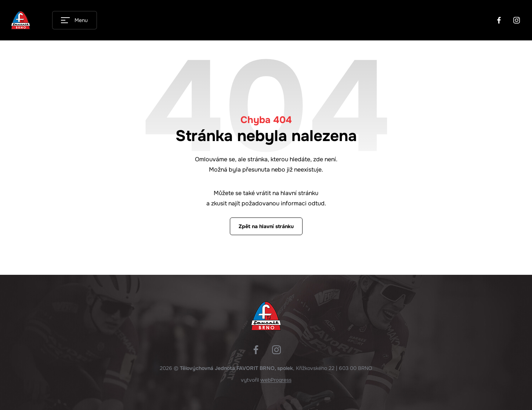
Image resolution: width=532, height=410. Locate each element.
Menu (81, 20)
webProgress (276, 380)
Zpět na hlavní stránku (266, 226)
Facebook (499, 20)
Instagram (517, 20)
